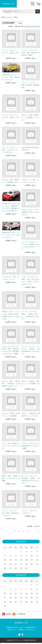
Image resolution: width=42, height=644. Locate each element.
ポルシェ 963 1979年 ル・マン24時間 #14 (11, 181)
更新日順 (37, 26)
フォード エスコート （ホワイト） (30, 512)
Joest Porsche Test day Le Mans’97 (30, 149)
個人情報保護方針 (30, 627)
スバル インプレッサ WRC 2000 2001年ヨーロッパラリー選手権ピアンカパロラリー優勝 (11, 350)
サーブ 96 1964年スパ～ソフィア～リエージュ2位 (11, 446)
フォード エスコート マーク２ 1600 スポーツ (11, 53)
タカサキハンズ (8, 4)
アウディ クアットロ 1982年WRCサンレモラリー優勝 (31, 446)
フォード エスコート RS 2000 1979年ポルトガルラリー (11, 513)
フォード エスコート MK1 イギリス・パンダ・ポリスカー (11, 150)
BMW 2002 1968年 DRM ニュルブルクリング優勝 (11, 478)
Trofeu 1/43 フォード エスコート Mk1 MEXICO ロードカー (11, 77)
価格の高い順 (29, 26)
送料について (12, 630)
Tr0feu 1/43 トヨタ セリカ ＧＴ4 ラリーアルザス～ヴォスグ (11, 235)
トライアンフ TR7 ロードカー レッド (11, 278)
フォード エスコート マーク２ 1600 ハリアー (11, 117)
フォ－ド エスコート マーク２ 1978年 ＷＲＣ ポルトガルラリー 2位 (31, 246)
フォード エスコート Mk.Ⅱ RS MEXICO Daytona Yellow (31, 53)
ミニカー (9, 17)
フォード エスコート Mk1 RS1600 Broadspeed (30, 85)
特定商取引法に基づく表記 (14, 627)
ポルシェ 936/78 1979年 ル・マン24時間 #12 (30, 384)
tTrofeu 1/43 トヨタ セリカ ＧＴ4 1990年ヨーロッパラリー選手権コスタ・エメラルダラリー (11, 207)
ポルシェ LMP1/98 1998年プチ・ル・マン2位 (31, 415)
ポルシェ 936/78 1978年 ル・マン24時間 (11, 415)
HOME (3, 17)
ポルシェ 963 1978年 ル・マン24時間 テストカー (31, 117)
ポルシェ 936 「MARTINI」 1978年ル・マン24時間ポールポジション (11, 384)
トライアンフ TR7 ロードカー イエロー (30, 181)
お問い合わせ (30, 630)
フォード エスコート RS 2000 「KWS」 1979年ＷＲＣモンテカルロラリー (30, 479)
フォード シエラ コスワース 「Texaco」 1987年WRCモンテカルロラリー (31, 350)
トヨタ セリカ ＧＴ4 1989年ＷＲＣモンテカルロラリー (31, 212)
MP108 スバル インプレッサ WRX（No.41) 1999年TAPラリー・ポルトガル (11, 315)
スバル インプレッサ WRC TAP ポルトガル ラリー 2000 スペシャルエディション (31, 280)
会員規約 (21, 630)
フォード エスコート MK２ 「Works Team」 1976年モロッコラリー (30, 315)
